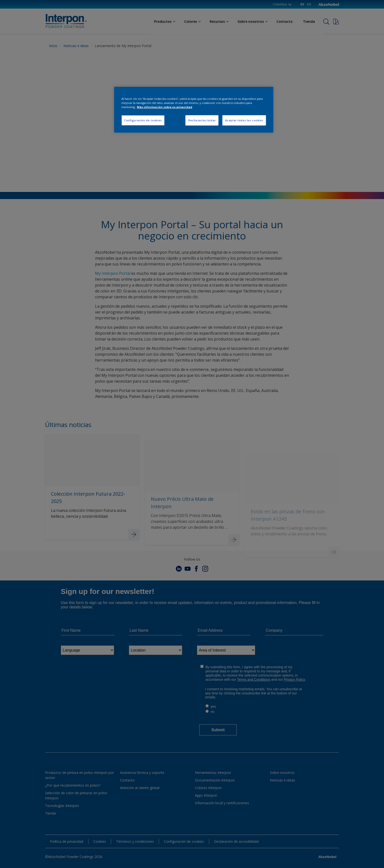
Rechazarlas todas (202, 120)
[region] (194, 110)
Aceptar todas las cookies (244, 120)
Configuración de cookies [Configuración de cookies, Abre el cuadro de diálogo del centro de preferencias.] (143, 120)
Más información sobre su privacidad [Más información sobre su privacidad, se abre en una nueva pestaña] (165, 107)
